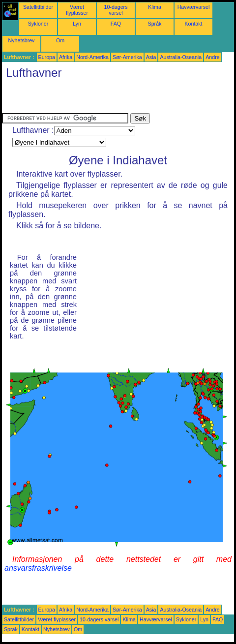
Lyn (77, 24)
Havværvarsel (194, 7)
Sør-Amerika (127, 57)
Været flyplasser (77, 10)
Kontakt (193, 24)
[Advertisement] (117, 98)
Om (60, 40)
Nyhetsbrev (22, 40)
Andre (212, 57)
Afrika (66, 57)
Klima (155, 7)
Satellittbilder (38, 7)
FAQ (116, 24)
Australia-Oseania (181, 57)
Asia (151, 57)
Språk (155, 24)
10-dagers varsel (116, 10)
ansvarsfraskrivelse (38, 568)
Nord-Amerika (92, 57)
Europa (47, 57)
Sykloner (38, 24)
